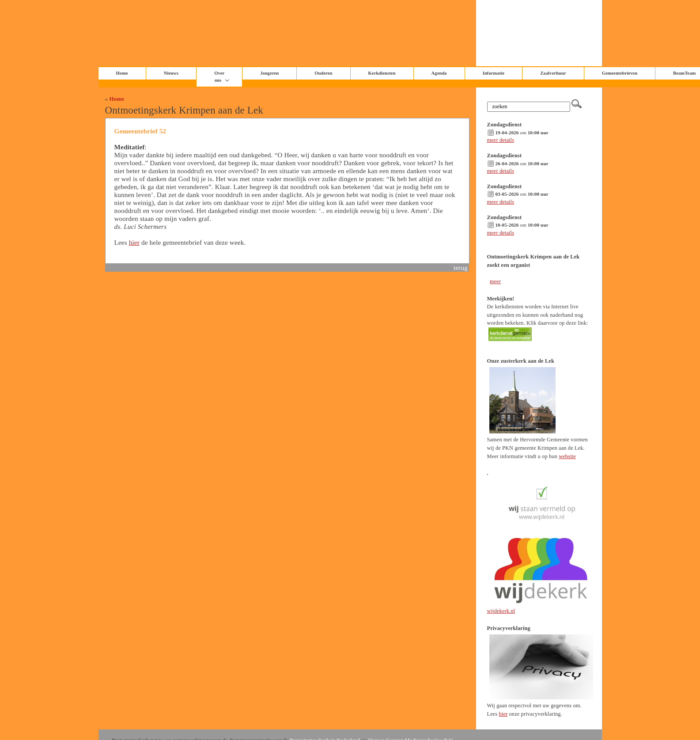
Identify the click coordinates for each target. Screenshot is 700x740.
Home (117, 99)
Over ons (219, 77)
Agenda (439, 73)
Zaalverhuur (553, 73)
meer (495, 281)
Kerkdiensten (382, 73)
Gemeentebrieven (620, 73)
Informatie (494, 73)
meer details (501, 140)
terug (461, 268)
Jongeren (269, 73)
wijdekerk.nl (501, 611)
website (567, 456)
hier (134, 242)
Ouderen (323, 73)
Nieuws (171, 73)
